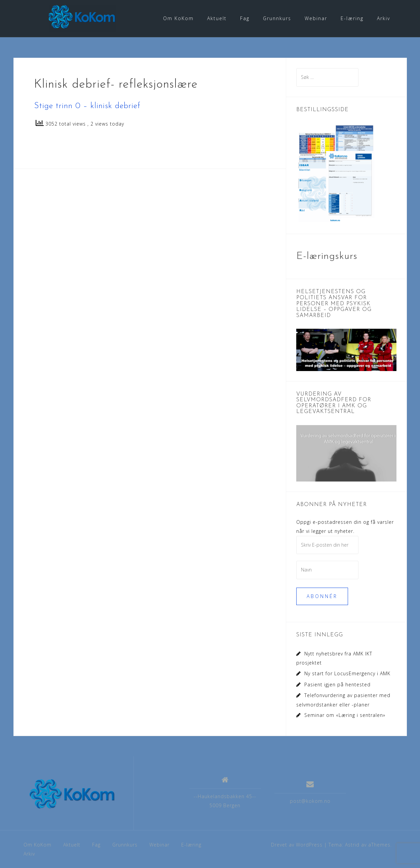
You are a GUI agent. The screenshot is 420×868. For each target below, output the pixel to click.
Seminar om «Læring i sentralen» (345, 715)
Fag (245, 18)
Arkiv (384, 18)
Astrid (352, 844)
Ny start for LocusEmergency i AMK (347, 673)
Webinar (316, 18)
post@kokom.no (310, 800)
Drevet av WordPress (297, 844)
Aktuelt (217, 18)
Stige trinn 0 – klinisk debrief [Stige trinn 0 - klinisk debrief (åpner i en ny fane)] (87, 106)
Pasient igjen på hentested (337, 684)
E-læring (352, 18)
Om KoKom (178, 18)
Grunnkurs (277, 18)
